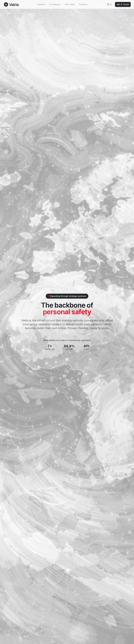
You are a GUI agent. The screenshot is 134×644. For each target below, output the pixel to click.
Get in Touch (123, 4)
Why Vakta (70, 4)
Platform (41, 4)
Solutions (83, 4)
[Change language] (110, 4)
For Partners (55, 4)
